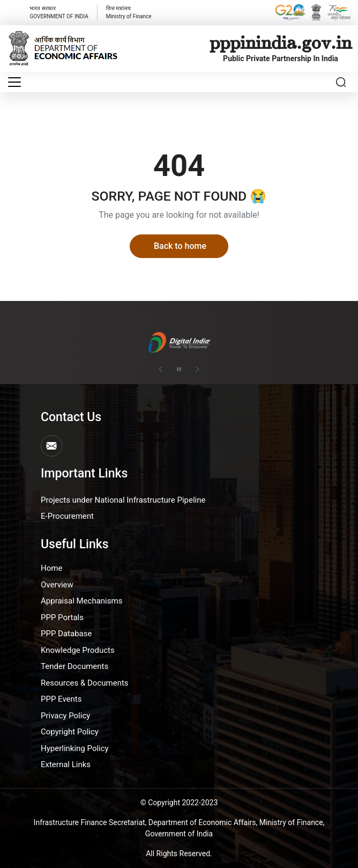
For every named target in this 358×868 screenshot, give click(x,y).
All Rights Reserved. (179, 854)
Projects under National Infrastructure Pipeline (123, 500)
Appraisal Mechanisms (81, 601)
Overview (57, 585)
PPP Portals (62, 617)
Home (51, 568)
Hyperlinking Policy (75, 748)
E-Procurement (67, 516)
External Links (66, 764)
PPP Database (66, 634)
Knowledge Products (78, 650)
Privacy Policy (65, 716)
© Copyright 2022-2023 (179, 803)
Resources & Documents (85, 683)
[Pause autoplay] (179, 370)
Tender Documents (74, 666)
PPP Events (61, 699)
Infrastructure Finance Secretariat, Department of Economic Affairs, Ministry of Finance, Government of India (179, 828)
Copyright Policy (70, 732)
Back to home (180, 246)
